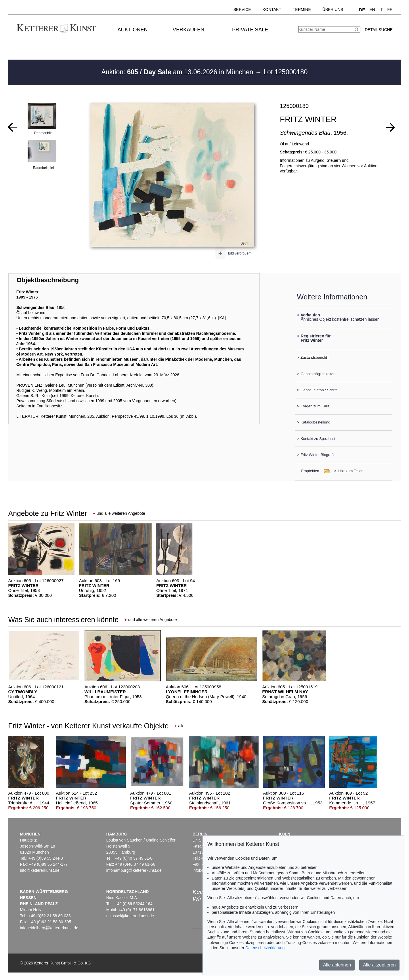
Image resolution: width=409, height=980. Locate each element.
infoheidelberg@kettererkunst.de (49, 928)
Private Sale (250, 30)
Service (242, 10)
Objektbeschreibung (48, 280)
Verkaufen (188, 30)
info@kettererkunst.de (40, 870)
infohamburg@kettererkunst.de (134, 870)
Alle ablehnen (337, 965)
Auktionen (133, 30)
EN (372, 10)
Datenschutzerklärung (265, 948)
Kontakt (272, 10)
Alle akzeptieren (379, 965)
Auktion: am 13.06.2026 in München (178, 72)
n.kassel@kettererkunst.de (130, 916)
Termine (302, 10)
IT (381, 10)
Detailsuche (379, 30)
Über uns (333, 10)
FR (390, 10)
